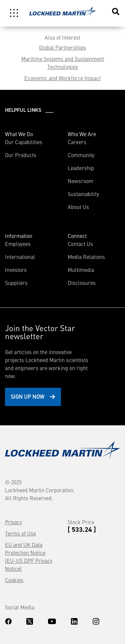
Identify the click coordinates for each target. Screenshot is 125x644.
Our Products (21, 155)
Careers (77, 142)
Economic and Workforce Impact (62, 78)
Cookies (14, 580)
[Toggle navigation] (14, 13)
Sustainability (83, 194)
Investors (16, 270)
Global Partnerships (62, 47)
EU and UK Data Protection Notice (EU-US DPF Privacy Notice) (29, 556)
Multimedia (81, 270)
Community (81, 155)
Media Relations (86, 257)
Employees (18, 244)
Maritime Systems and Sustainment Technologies (63, 63)
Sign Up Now (27, 396)
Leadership (81, 168)
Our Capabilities (24, 142)
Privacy (13, 522)
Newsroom (80, 181)
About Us (78, 207)
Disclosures (82, 283)
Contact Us (80, 244)
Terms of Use (20, 533)
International (20, 257)
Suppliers (16, 283)
